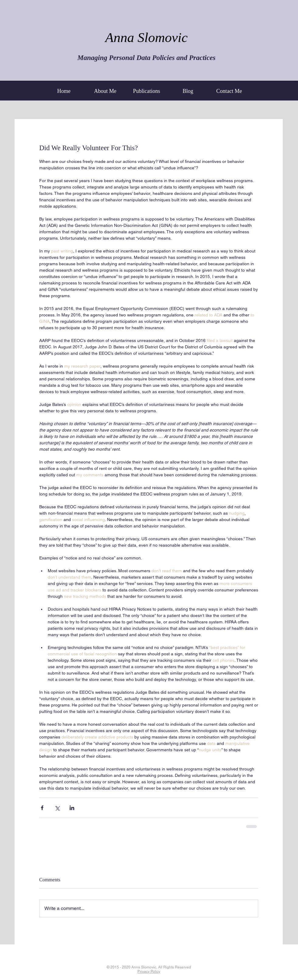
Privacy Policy (149, 971)
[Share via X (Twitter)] (57, 808)
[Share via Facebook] (42, 808)
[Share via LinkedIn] (72, 808)
